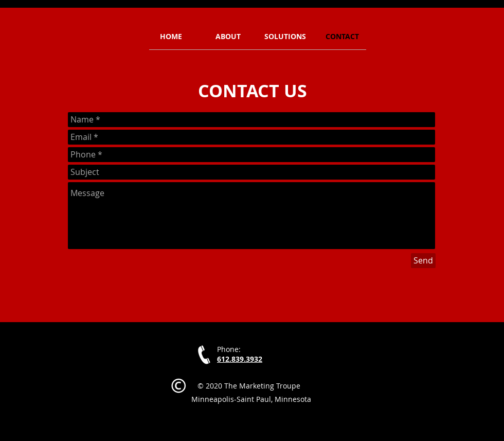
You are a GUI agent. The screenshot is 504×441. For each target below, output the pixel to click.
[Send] (423, 261)
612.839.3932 (240, 359)
